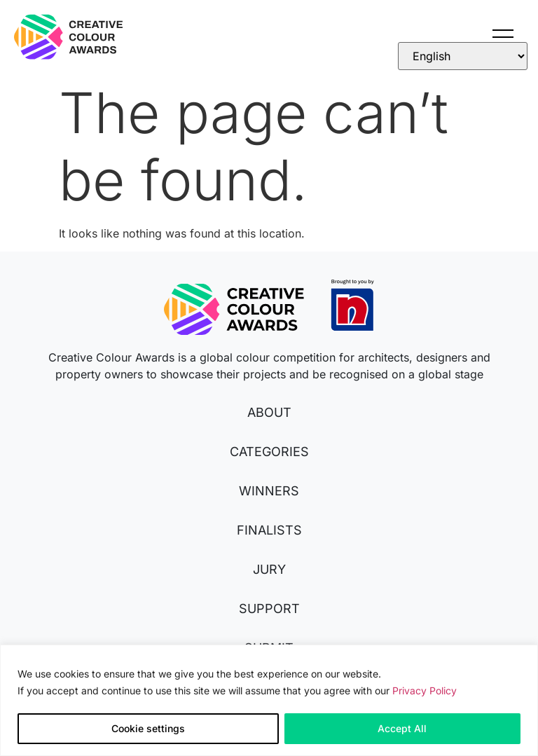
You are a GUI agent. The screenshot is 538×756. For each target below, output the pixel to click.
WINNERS (269, 491)
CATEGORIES (269, 452)
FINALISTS (269, 530)
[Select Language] (463, 56)
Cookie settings (148, 728)
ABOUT (269, 412)
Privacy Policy (425, 690)
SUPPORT (269, 609)
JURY (269, 569)
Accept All (402, 728)
